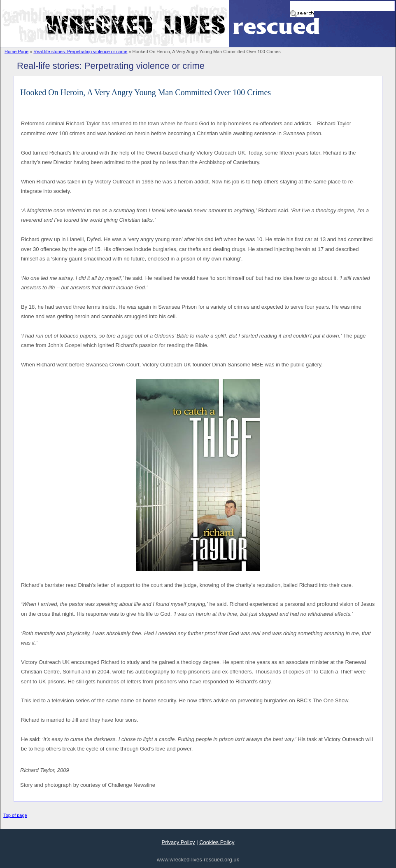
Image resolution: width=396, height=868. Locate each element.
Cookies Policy (217, 842)
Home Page (16, 52)
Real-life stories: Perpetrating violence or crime (80, 52)
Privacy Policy (178, 842)
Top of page (15, 815)
